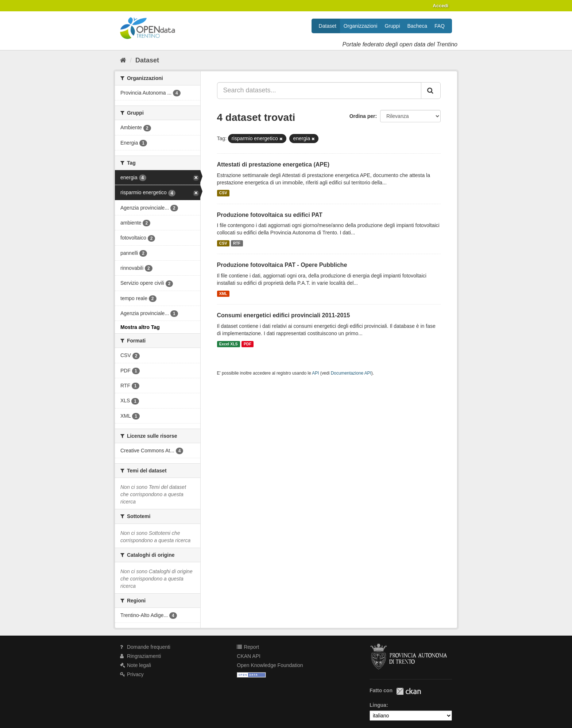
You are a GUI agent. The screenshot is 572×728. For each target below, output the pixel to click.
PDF (248, 344)
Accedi (440, 6)
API (315, 373)
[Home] (123, 60)
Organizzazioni (361, 26)
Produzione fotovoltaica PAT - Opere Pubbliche (282, 265)
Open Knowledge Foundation (270, 665)
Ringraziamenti (140, 656)
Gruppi (392, 26)
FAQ (440, 26)
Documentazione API (351, 373)
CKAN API (249, 656)
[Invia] (431, 91)
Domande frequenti (145, 647)
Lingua (378, 705)
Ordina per (362, 116)
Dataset (328, 26)
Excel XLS (229, 344)
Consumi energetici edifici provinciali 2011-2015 (284, 315)
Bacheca (417, 26)
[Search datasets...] (319, 91)
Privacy (132, 674)
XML (223, 294)
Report (248, 647)
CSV (223, 193)
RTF (237, 243)
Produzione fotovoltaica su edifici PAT (270, 215)
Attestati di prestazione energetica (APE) (273, 164)
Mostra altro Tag (140, 327)
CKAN (409, 691)
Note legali (136, 665)
